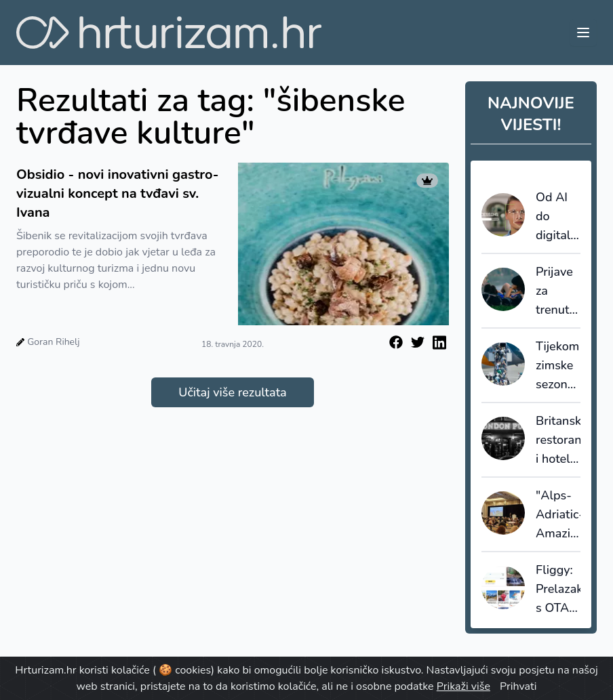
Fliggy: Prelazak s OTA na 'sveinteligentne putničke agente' (558, 590)
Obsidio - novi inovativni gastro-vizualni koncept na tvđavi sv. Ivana (118, 193)
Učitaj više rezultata (232, 392)
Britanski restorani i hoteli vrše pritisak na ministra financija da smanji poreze (558, 440)
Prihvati (518, 686)
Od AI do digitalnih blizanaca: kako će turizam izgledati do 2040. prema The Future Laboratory (558, 217)
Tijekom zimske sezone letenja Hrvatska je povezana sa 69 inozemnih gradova (558, 366)
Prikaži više (463, 686)
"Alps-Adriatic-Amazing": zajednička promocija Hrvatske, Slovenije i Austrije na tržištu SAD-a (558, 515)
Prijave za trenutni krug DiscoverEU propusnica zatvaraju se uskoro (558, 291)
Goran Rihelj (53, 342)
